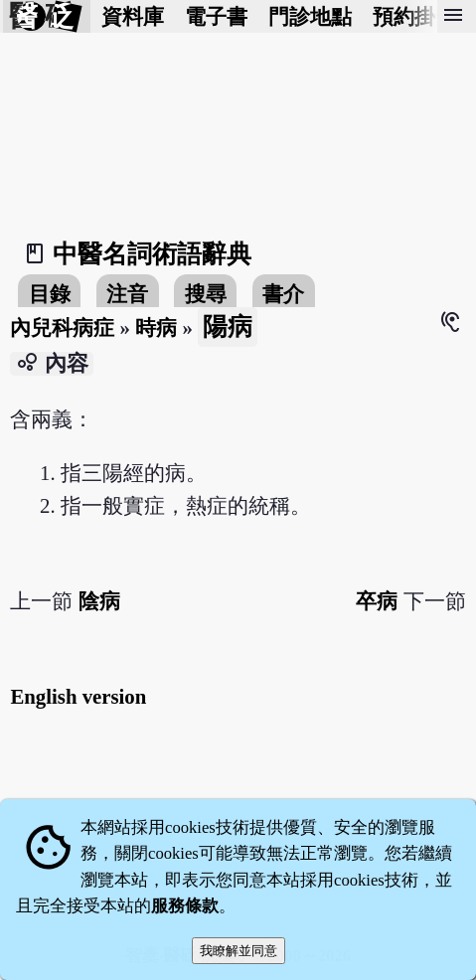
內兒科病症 (62, 327)
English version (78, 696)
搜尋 (206, 294)
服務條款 (185, 906)
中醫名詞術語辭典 (152, 254)
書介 (283, 294)
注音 (127, 294)
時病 (156, 327)
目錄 (50, 294)
